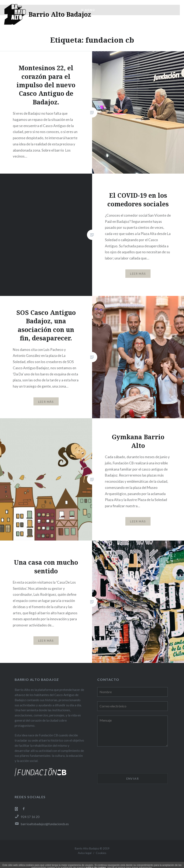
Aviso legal (85, 853)
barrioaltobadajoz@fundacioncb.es (42, 824)
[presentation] (129, 761)
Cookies (101, 853)
